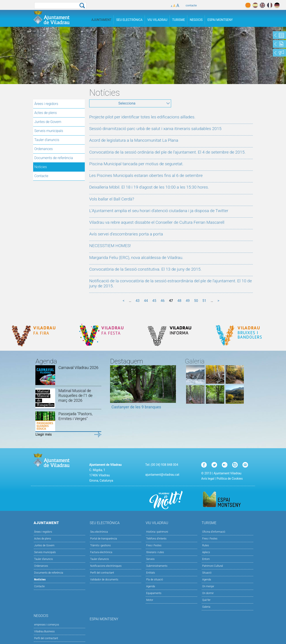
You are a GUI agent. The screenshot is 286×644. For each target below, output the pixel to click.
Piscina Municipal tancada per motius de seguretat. (136, 164)
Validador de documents (104, 580)
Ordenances (43, 149)
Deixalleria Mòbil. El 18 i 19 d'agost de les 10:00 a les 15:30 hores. (149, 187)
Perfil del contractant (102, 573)
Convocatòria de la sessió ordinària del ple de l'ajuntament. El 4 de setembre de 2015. (167, 152)
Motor (150, 600)
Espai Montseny (220, 20)
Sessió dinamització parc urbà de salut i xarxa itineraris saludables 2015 (155, 129)
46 (163, 301)
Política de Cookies (230, 479)
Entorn (206, 559)
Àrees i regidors (46, 104)
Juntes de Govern (48, 122)
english (262, 5)
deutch (277, 5)
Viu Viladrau (157, 20)
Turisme (179, 20)
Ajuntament (101, 20)
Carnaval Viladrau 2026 (78, 368)
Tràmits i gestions (101, 545)
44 (146, 301)
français (270, 5)
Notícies (41, 167)
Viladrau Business (44, 631)
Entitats (150, 573)
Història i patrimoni (157, 532)
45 (154, 301)
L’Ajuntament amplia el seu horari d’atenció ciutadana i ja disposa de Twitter (159, 211)
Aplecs (206, 552)
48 (179, 301)
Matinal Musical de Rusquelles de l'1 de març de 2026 (75, 395)
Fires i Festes (154, 545)
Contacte (41, 176)
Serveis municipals (49, 131)
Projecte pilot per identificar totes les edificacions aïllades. (142, 117)
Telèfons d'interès (156, 539)
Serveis (150, 559)
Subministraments (157, 566)
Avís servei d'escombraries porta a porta (126, 234)
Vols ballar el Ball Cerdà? (112, 199)
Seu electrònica (99, 532)
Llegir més (43, 434)
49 (188, 301)
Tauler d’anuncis (100, 559)
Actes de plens (45, 113)
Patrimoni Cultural (212, 566)
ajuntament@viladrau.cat (162, 475)
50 (196, 301)
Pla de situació (155, 580)
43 (138, 301)
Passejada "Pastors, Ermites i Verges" (75, 416)
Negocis (196, 20)
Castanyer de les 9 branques (136, 407)
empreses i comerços (47, 625)
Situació (207, 573)
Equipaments (154, 593)
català (248, 5)
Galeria (206, 607)
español (255, 5)
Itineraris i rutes (155, 552)
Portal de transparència (104, 539)
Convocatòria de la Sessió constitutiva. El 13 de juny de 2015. (145, 269)
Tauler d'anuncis (47, 140)
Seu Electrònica (129, 20)
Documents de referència (54, 158)
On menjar (208, 586)
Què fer (206, 600)
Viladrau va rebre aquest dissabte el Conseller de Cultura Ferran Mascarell (157, 222)
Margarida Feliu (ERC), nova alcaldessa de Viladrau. (136, 258)
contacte (191, 5)
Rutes (205, 545)
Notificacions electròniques (106, 566)
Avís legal (208, 479)
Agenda (150, 586)
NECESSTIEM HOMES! (110, 246)
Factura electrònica (101, 552)
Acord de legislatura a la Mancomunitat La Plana (134, 140)
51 (204, 301)
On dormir (208, 593)
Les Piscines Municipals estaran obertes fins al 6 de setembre (146, 175)
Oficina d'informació (214, 532)
